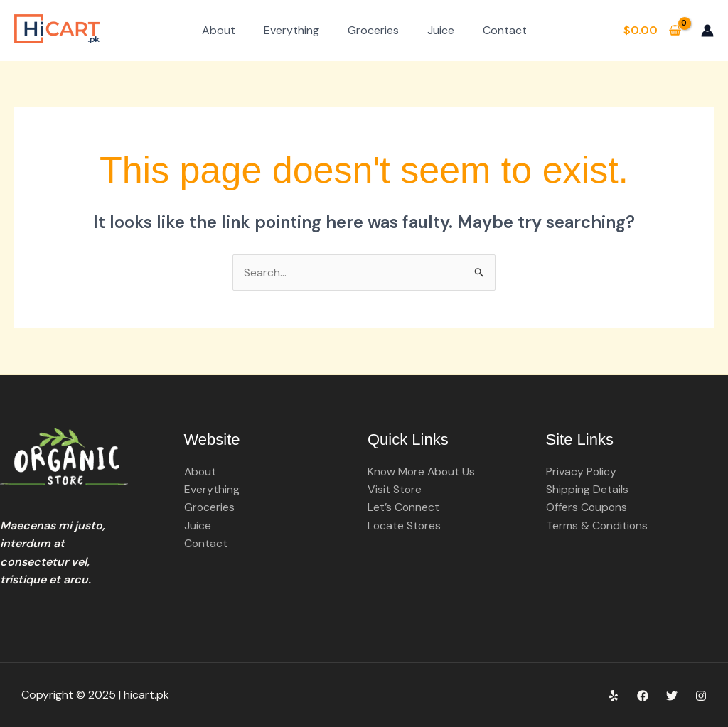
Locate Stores (405, 526)
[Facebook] (643, 696)
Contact (505, 30)
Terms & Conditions (598, 526)
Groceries (373, 30)
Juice (441, 30)
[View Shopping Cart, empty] (652, 31)
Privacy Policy (582, 472)
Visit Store (395, 490)
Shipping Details (587, 490)
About (219, 30)
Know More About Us (423, 472)
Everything (291, 30)
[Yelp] (614, 696)
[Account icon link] (707, 31)
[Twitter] (672, 696)
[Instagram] (701, 696)
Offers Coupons (587, 508)
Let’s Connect (404, 508)
